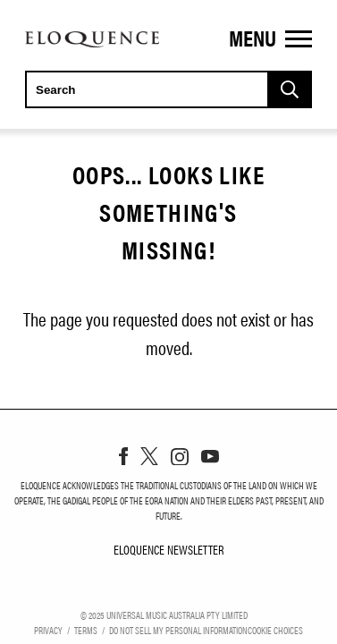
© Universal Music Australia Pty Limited (164, 614)
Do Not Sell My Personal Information (178, 630)
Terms (86, 630)
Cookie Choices (275, 630)
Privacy (48, 630)
